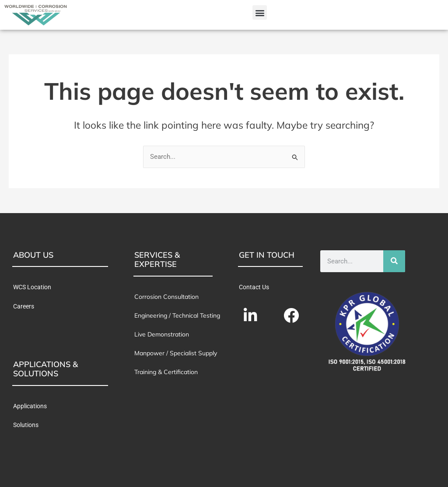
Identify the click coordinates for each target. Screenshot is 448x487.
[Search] (394, 261)
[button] (260, 12)
